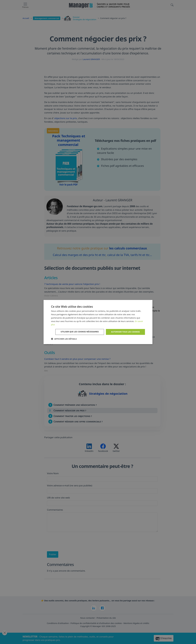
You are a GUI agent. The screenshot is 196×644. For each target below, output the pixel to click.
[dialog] (98, 322)
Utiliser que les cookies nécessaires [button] (77, 332)
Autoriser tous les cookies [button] (125, 332)
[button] (64, 339)
